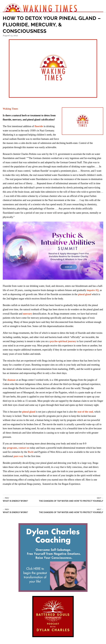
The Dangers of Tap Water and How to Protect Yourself (71, 500)
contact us (24, 448)
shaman (11, 380)
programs (12, 448)
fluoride (39, 126)
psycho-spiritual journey (63, 341)
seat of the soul (85, 412)
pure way (18, 456)
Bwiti (31, 452)
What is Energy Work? (15, 500)
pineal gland (85, 294)
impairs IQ (93, 290)
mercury (27, 314)
